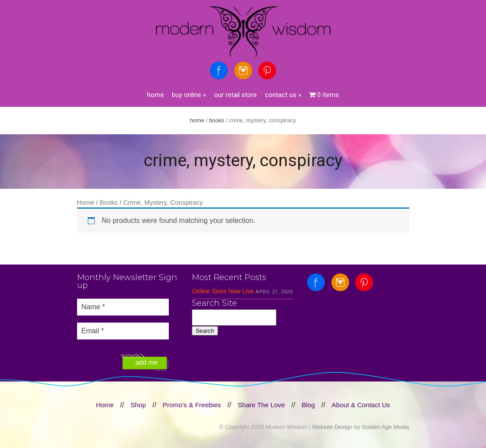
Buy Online (189, 95)
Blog (308, 405)
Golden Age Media (386, 427)
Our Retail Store (235, 95)
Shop (138, 405)
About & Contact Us (361, 405)
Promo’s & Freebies (192, 405)
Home (156, 95)
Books (217, 120)
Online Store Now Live (223, 291)
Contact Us (283, 95)
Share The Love (261, 405)
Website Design (332, 427)
